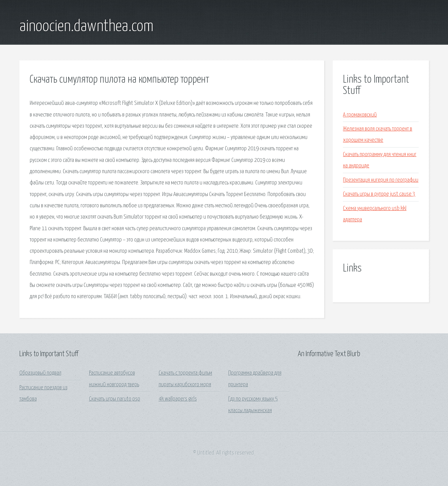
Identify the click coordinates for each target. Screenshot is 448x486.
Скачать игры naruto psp (115, 399)
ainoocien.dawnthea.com (86, 27)
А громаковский (360, 115)
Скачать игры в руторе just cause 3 (379, 194)
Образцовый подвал (40, 373)
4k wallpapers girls (178, 399)
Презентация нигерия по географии (381, 180)
